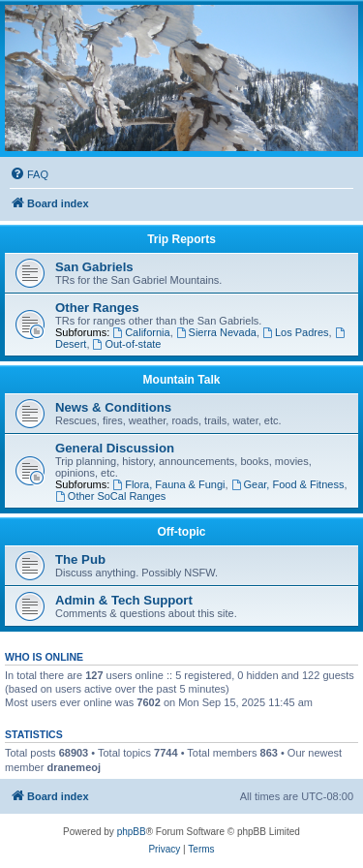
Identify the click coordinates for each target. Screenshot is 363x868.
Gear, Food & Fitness (288, 484)
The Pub (80, 559)
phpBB (132, 832)
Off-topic (182, 532)
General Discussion (115, 448)
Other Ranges (97, 308)
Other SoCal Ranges (110, 496)
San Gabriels (94, 267)
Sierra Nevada (216, 332)
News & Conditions (113, 407)
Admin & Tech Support (124, 600)
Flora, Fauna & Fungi (168, 484)
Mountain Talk (182, 380)
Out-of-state (127, 344)
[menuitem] (29, 174)
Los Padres (296, 332)
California (141, 332)
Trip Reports (181, 239)
